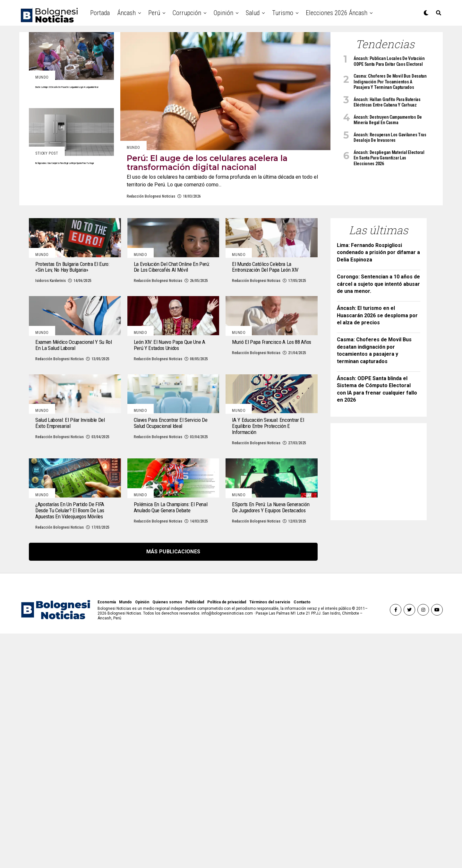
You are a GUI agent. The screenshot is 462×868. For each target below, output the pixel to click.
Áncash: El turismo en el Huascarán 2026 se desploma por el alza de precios (377, 334)
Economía (107, 837)
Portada (100, 13)
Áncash (127, 13)
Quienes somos (167, 837)
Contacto (302, 837)
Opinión (223, 13)
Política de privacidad (227, 837)
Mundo (125, 837)
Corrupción (187, 13)
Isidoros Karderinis (51, 353)
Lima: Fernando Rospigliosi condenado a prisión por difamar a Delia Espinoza (378, 271)
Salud (253, 13)
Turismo (283, 13)
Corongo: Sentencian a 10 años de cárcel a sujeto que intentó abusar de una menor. (378, 302)
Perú (154, 13)
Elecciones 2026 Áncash (337, 13)
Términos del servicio (270, 837)
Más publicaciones (173, 786)
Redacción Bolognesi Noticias (151, 215)
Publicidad (195, 837)
